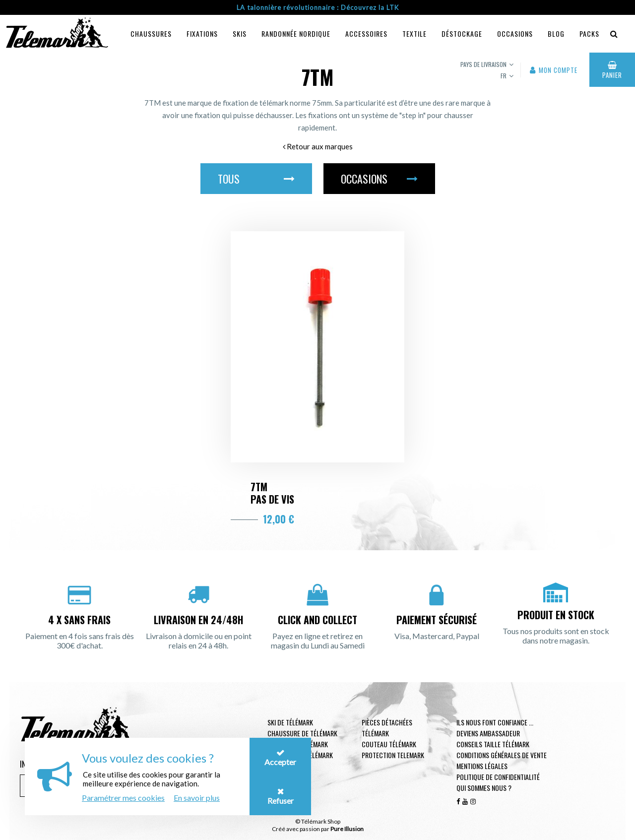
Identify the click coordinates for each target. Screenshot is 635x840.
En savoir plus (197, 798)
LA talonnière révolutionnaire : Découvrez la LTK (318, 7)
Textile (414, 33)
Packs (589, 33)
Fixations (202, 33)
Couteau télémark (389, 744)
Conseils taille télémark (493, 744)
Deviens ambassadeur (488, 733)
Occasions (515, 33)
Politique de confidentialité (498, 777)
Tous (256, 179)
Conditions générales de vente (502, 755)
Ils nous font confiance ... (495, 722)
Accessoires (366, 33)
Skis (240, 33)
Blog (556, 33)
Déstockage (462, 33)
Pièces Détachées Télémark (387, 728)
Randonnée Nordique (296, 33)
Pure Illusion (347, 829)
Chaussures (151, 33)
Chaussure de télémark (302, 733)
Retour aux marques (318, 146)
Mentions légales (482, 766)
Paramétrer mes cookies (123, 798)
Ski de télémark (290, 722)
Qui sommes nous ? (484, 788)
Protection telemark (393, 755)
